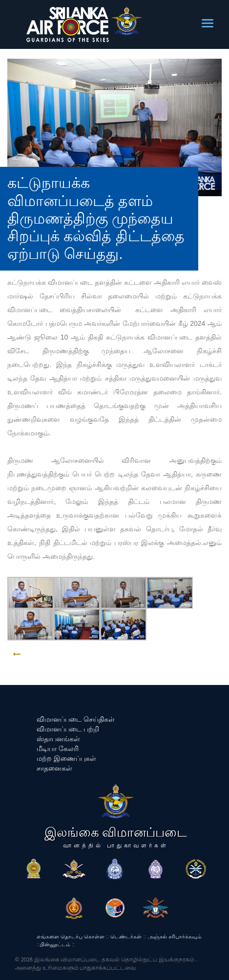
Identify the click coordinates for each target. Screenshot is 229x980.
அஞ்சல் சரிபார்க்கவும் (175, 936)
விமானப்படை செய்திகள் (76, 719)
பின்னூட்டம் (55, 944)
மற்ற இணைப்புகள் (66, 758)
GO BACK (47, 654)
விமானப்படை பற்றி (68, 729)
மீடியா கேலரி (58, 749)
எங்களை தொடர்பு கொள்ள (71, 936)
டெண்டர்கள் (126, 936)
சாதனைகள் (54, 768)
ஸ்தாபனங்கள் (58, 739)
